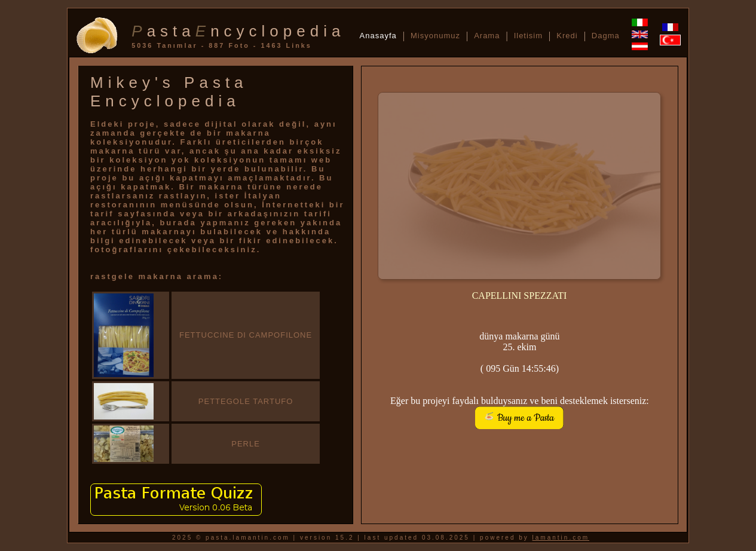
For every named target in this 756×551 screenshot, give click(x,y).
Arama (487, 36)
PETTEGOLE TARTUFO (246, 401)
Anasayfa (378, 36)
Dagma (606, 36)
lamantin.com (561, 538)
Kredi (567, 36)
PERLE (246, 444)
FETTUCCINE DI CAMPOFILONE (246, 335)
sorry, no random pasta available (519, 203)
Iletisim (528, 36)
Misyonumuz (435, 36)
